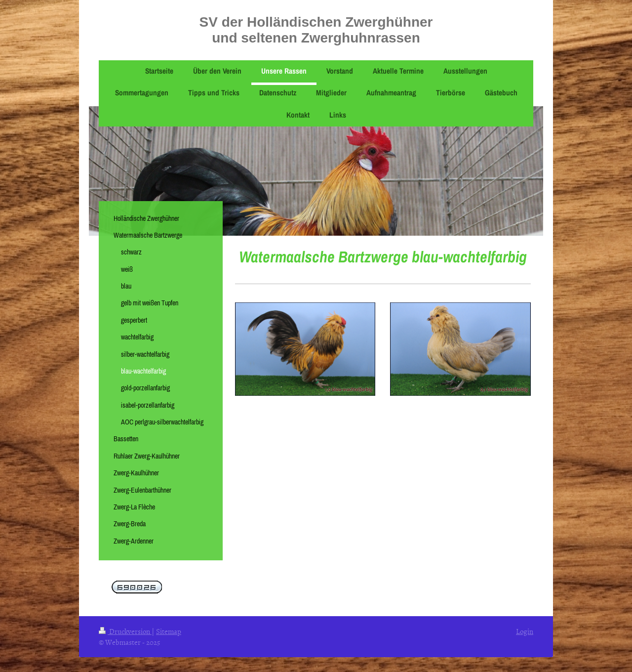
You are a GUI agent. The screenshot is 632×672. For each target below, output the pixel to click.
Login (525, 631)
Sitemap (169, 631)
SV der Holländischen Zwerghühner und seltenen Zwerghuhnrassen (316, 30)
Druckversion (125, 631)
